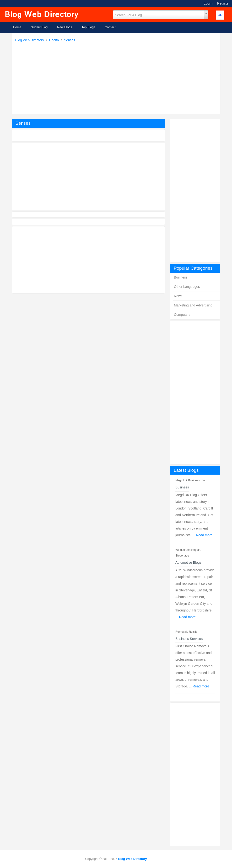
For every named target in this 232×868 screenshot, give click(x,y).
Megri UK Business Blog (191, 480)
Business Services (189, 639)
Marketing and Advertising (193, 305)
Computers (182, 315)
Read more (204, 535)
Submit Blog (39, 27)
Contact (110, 27)
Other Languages (187, 287)
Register (223, 3)
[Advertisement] (117, 77)
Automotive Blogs (188, 563)
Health (54, 40)
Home (17, 27)
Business (181, 277)
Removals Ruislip (186, 632)
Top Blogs (88, 27)
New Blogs (65, 27)
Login (208, 3)
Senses (70, 40)
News (178, 296)
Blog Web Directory (30, 40)
